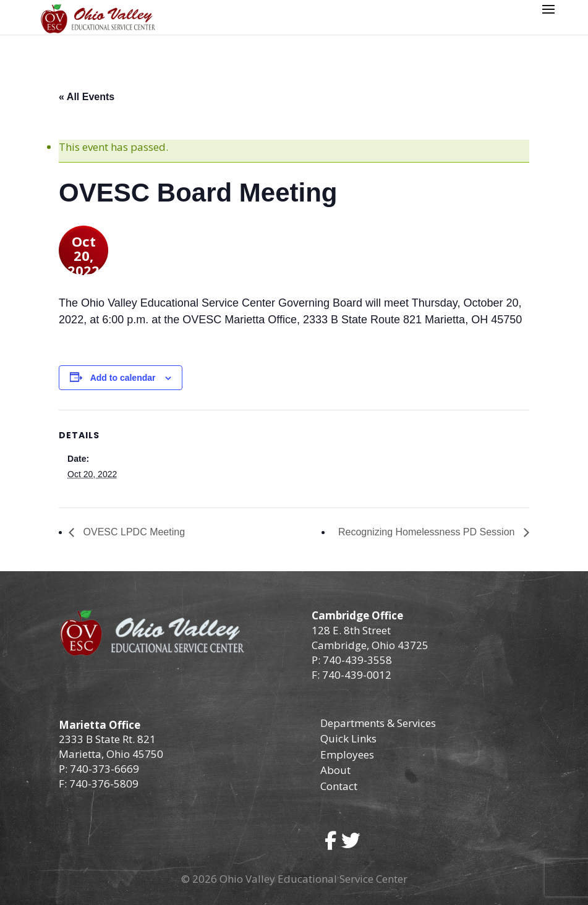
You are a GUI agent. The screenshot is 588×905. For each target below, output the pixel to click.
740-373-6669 (104, 769)
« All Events (87, 97)
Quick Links (348, 738)
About (335, 770)
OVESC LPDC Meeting (133, 532)
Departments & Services (378, 723)
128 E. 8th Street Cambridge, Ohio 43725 (370, 638)
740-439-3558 (356, 660)
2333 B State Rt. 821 (107, 739)
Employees (347, 754)
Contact (339, 786)
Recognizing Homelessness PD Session (428, 532)
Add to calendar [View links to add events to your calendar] (123, 378)
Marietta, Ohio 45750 (111, 754)
